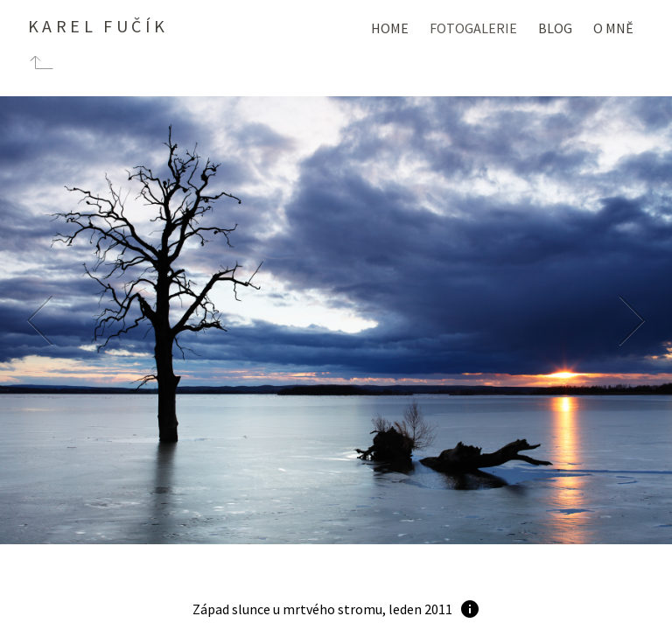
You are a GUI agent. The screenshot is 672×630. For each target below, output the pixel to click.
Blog (555, 28)
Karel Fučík (98, 26)
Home (390, 28)
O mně (613, 28)
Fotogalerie (473, 28)
